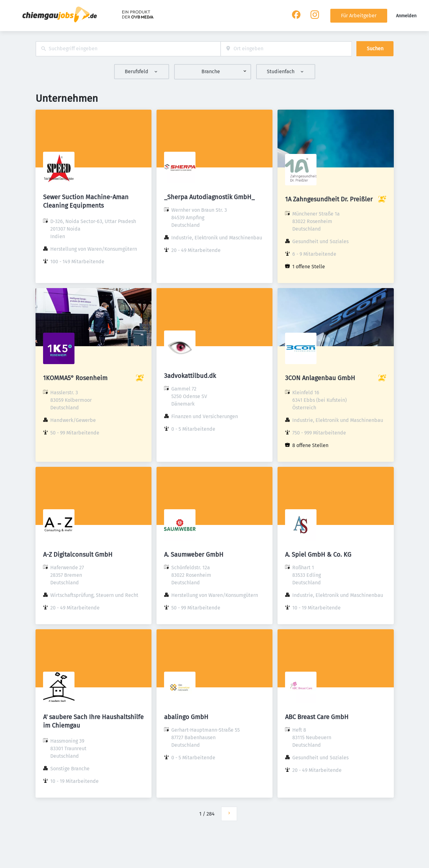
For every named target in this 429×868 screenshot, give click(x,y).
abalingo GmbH (186, 717)
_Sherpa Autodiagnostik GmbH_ (209, 197)
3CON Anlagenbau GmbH (320, 378)
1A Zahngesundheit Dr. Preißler (329, 199)
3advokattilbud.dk (190, 376)
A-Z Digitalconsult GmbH (78, 554)
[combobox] (128, 49)
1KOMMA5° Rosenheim (75, 378)
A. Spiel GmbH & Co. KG (318, 554)
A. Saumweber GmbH (194, 554)
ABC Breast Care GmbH (317, 717)
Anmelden (406, 16)
